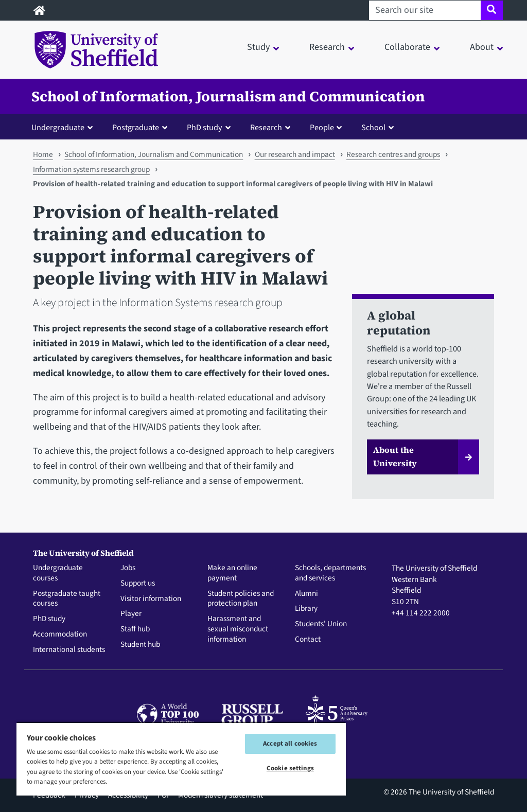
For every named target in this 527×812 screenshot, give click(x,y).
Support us (138, 584)
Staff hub (135, 629)
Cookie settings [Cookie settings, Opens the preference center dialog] (290, 768)
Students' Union (321, 624)
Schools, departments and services (330, 573)
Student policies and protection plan (241, 599)
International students (69, 650)
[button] (64, 127)
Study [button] (258, 47)
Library (306, 609)
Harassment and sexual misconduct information (238, 629)
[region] (181, 759)
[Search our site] (425, 10)
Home (43, 154)
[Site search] (492, 10)
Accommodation (60, 634)
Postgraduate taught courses (67, 599)
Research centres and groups (393, 154)
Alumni (306, 594)
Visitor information (151, 599)
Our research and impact (295, 154)
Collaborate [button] (407, 47)
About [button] (482, 47)
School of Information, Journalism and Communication (228, 96)
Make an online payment (232, 573)
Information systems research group (91, 169)
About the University (395, 456)
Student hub (140, 645)
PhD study (49, 619)
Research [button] (327, 47)
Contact (308, 640)
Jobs (128, 568)
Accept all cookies (290, 744)
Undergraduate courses (58, 573)
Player (131, 614)
